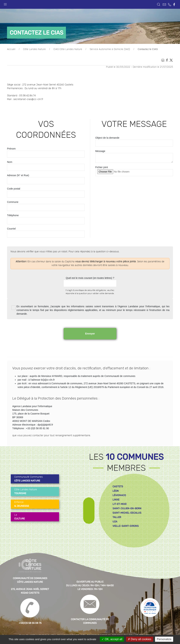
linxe (116, 500)
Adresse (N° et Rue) (18, 175)
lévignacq (119, 495)
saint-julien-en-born (127, 508)
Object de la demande (107, 138)
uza (115, 522)
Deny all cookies (140, 639)
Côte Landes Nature (34, 49)
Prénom (11, 149)
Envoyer (90, 334)
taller (117, 517)
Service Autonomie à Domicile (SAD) (110, 49)
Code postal (14, 189)
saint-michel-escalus (127, 513)
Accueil (11, 49)
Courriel (11, 229)
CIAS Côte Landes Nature (68, 49)
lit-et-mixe (120, 504)
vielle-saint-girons (126, 526)
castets (118, 487)
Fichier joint (102, 167)
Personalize (164, 639)
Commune (13, 202)
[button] (5, 4)
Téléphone (13, 215)
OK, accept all (112, 639)
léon (116, 491)
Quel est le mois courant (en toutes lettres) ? (90, 278)
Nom (10, 162)
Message (100, 151)
